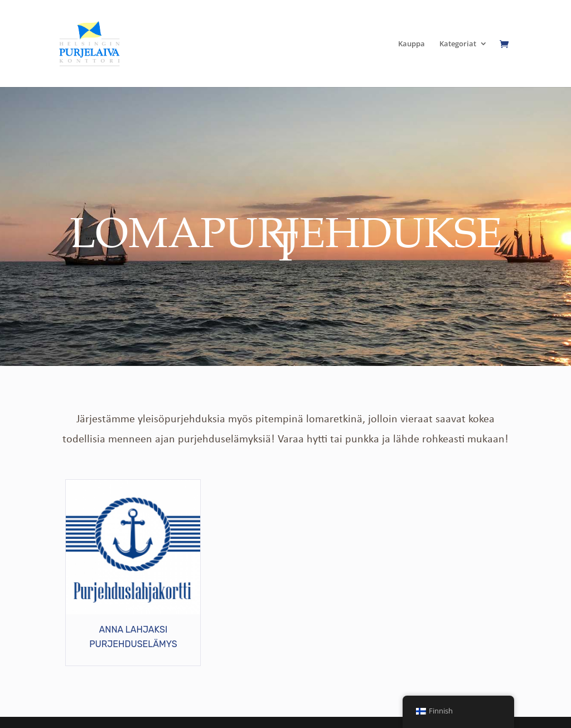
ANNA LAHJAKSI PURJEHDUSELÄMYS (133, 637)
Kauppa (412, 44)
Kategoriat (458, 44)
